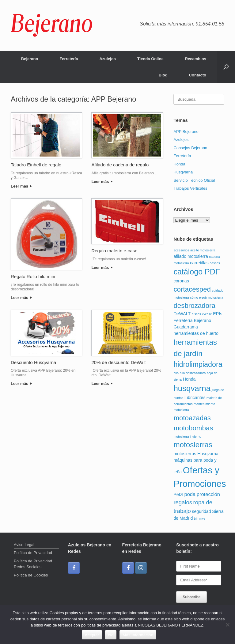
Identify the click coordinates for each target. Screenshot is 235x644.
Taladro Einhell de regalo (36, 165)
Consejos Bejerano (190, 148)
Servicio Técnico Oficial (194, 180)
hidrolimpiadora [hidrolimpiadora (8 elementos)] (198, 364)
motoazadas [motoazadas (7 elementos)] (192, 418)
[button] (226, 67)
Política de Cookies (31, 575)
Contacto (198, 75)
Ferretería (69, 59)
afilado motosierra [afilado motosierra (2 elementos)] (191, 256)
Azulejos (107, 59)
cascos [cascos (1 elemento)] (215, 263)
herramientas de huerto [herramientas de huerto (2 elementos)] (196, 333)
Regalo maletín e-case (114, 251)
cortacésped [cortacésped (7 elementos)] (192, 289)
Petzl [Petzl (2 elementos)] (178, 495)
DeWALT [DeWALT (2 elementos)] (182, 314)
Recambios (196, 59)
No (111, 635)
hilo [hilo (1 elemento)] (176, 373)
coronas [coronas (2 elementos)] (181, 281)
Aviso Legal (24, 545)
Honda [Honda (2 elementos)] (189, 379)
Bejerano (30, 59)
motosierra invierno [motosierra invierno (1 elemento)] (187, 436)
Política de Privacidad (33, 553)
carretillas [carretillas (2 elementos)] (199, 263)
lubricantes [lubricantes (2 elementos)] (195, 398)
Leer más (21, 186)
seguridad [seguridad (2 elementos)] (201, 511)
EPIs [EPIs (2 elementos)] (218, 314)
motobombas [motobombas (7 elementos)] (193, 428)
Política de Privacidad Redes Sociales (33, 564)
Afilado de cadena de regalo (120, 165)
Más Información (138, 635)
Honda (179, 164)
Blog (163, 75)
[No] (227, 625)
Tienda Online (150, 59)
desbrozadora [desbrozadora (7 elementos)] (194, 306)
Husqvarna (183, 172)
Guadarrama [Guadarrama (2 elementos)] (186, 327)
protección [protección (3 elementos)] (208, 494)
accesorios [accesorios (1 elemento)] (181, 250)
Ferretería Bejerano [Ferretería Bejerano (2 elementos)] (192, 320)
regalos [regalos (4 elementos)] (183, 502)
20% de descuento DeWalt (118, 362)
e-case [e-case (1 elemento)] (207, 314)
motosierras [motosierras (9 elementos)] (193, 445)
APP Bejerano (186, 132)
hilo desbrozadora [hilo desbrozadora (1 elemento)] (193, 373)
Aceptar (92, 635)
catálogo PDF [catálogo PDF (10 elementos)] (197, 272)
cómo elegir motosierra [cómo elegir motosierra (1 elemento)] (207, 297)
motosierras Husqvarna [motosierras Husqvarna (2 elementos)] (196, 454)
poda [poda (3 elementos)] (190, 494)
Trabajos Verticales (190, 188)
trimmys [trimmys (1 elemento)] (200, 518)
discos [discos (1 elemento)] (196, 314)
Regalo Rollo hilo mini (33, 276)
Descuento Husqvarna (33, 362)
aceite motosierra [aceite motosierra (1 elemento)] (203, 250)
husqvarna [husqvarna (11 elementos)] (192, 388)
